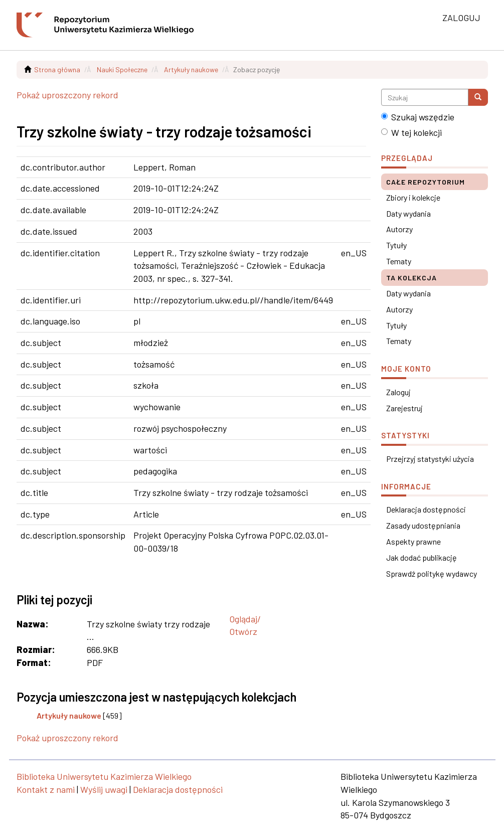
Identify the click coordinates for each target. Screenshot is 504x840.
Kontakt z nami (46, 789)
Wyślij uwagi (104, 789)
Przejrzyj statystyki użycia (430, 459)
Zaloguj (398, 392)
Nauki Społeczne (122, 69)
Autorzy (399, 229)
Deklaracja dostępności (426, 509)
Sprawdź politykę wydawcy (432, 573)
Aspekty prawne (413, 541)
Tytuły (396, 245)
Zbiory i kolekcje (413, 197)
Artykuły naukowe (191, 69)
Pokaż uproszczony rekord (67, 95)
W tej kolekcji (411, 132)
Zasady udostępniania (423, 525)
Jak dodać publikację (422, 557)
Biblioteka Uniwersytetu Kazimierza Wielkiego (104, 776)
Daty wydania (408, 213)
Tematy (399, 261)
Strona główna (57, 69)
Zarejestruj (404, 408)
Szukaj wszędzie (418, 117)
